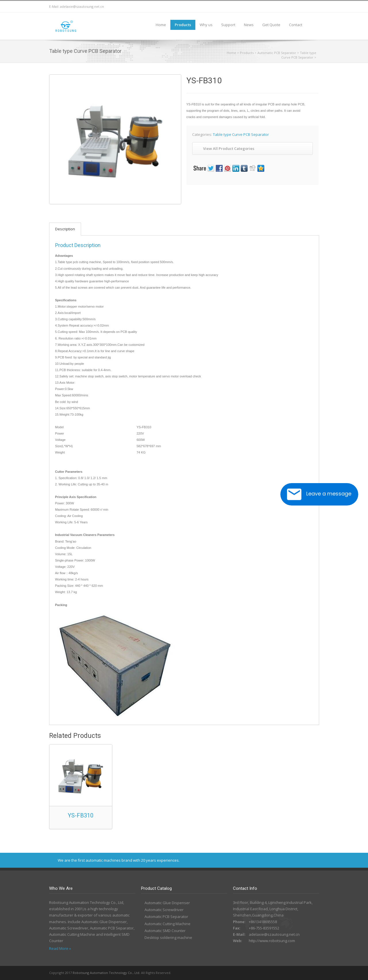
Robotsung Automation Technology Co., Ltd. (106, 973)
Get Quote (271, 25)
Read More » (60, 948)
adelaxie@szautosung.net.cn (82, 6)
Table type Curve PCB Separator (299, 55)
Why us (206, 25)
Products (183, 25)
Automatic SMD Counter (165, 931)
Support (228, 25)
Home (161, 25)
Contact (296, 25)
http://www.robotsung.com (272, 941)
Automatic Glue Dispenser (167, 903)
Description (65, 229)
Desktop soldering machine (168, 937)
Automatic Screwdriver (164, 910)
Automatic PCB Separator (277, 53)
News (249, 25)
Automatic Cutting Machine (167, 924)
